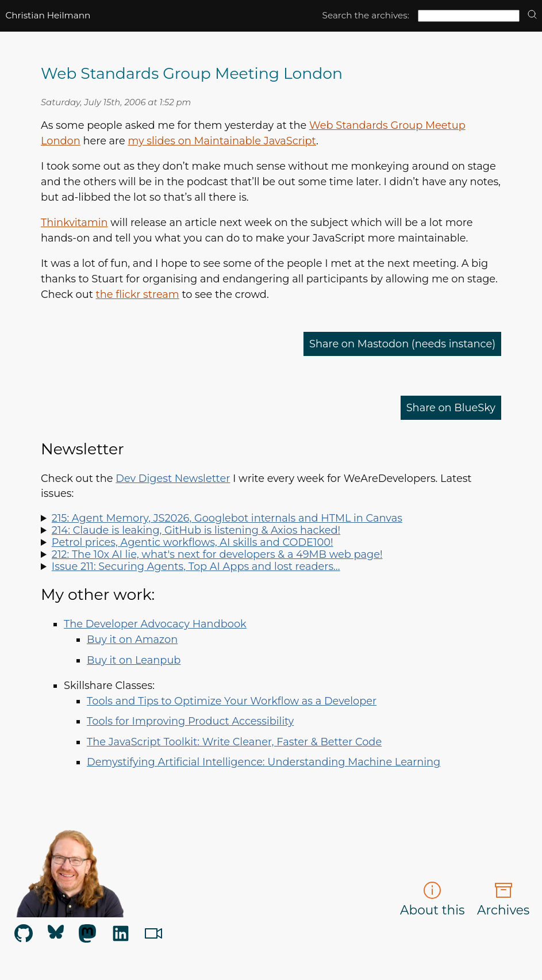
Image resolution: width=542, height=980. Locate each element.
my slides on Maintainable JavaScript (222, 141)
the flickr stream (138, 294)
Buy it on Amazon (132, 639)
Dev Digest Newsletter (173, 478)
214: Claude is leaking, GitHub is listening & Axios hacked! (196, 530)
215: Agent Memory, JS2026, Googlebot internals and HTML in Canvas (227, 518)
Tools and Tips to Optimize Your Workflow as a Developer (232, 701)
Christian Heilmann (48, 15)
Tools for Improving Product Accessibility (190, 721)
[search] (532, 15)
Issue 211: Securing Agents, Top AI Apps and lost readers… (196, 566)
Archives (503, 899)
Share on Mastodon (402, 344)
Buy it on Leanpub (134, 660)
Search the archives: (366, 15)
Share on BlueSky (451, 407)
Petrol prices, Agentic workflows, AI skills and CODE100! (193, 542)
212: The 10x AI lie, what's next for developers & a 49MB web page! (217, 554)
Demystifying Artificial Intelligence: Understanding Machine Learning (264, 762)
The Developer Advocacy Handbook (155, 624)
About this (432, 899)
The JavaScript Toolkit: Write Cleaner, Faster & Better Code (234, 742)
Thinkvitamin (74, 222)
